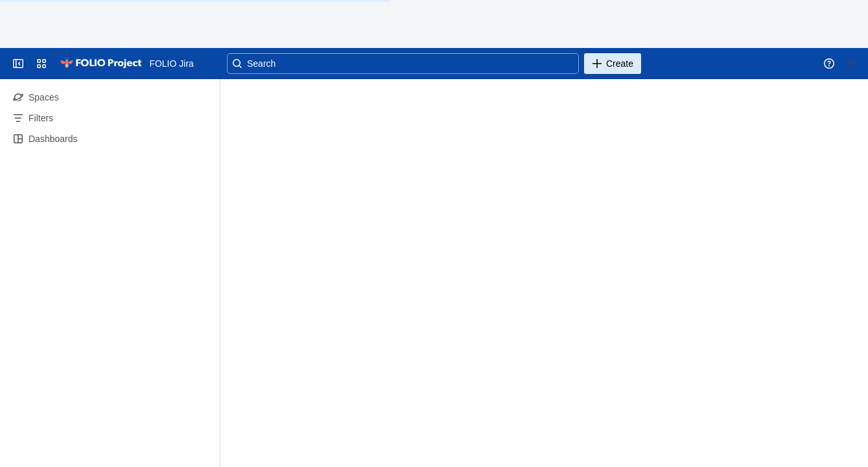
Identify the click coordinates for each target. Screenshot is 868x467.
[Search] (403, 64)
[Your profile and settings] (851, 64)
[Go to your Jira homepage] (100, 64)
